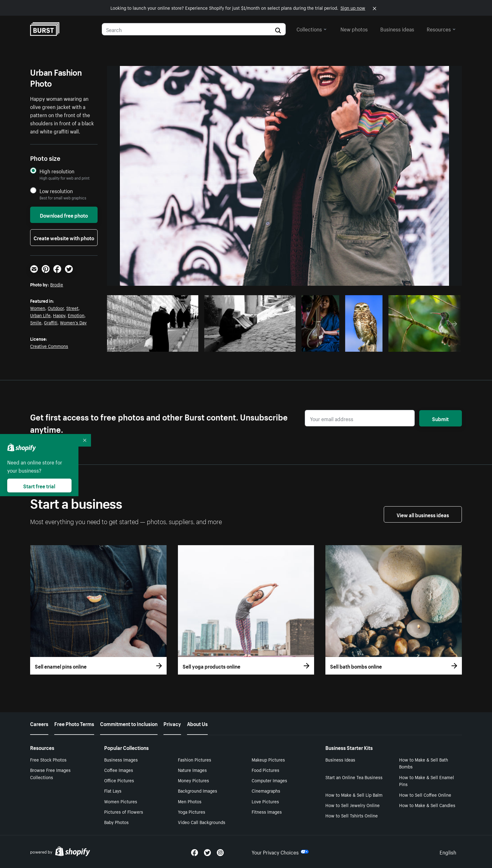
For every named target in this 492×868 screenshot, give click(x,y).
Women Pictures (121, 801)
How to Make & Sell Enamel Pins (427, 781)
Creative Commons (49, 346)
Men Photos (190, 801)
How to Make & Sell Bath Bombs (424, 763)
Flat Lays (113, 790)
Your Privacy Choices (280, 852)
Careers (39, 723)
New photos (354, 29)
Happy (59, 315)
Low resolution (56, 191)
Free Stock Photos (48, 759)
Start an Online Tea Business (354, 777)
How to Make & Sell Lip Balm (354, 795)
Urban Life (40, 315)
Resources (441, 29)
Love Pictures (265, 801)
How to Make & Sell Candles (427, 805)
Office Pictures (119, 780)
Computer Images (269, 780)
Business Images (121, 759)
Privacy (172, 723)
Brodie (57, 284)
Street (72, 308)
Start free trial (39, 486)
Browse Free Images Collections (50, 773)
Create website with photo (64, 237)
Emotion (76, 315)
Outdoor (56, 308)
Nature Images (192, 770)
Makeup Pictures (268, 759)
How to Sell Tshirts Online (352, 815)
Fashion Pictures (195, 759)
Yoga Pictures (192, 811)
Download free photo (64, 215)
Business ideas (397, 29)
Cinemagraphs (266, 790)
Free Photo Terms (74, 723)
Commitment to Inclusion (129, 723)
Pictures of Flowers (124, 811)
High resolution (57, 171)
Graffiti (51, 322)
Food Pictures (265, 770)
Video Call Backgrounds (202, 822)
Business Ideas (340, 759)
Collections (312, 29)
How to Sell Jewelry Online (353, 805)
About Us (197, 723)
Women (38, 308)
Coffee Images (119, 770)
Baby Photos (116, 822)
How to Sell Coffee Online (425, 795)
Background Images (198, 790)
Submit (440, 418)
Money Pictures (193, 780)
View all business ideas (423, 514)
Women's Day (73, 322)
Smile (36, 322)
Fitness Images (267, 811)
